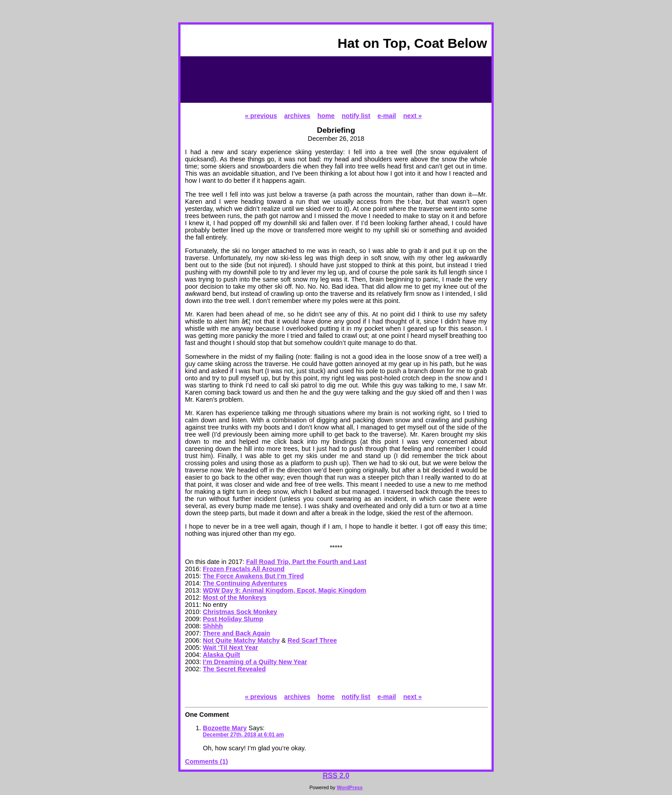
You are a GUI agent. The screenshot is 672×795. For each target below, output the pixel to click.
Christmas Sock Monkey (240, 612)
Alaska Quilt (221, 655)
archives (297, 116)
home (326, 116)
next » (412, 116)
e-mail (387, 116)
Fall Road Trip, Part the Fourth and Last (306, 562)
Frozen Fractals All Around (244, 569)
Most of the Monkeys (235, 597)
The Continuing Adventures (245, 583)
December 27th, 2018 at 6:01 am (243, 735)
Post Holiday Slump (233, 619)
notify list (356, 116)
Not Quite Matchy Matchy (241, 640)
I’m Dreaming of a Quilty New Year (255, 662)
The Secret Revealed (234, 669)
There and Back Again (237, 633)
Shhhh (213, 626)
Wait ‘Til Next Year (231, 648)
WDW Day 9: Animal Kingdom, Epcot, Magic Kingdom (285, 590)
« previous (261, 116)
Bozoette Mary (225, 728)
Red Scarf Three (312, 640)
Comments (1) (206, 761)
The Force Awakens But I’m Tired (253, 576)
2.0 (336, 776)
